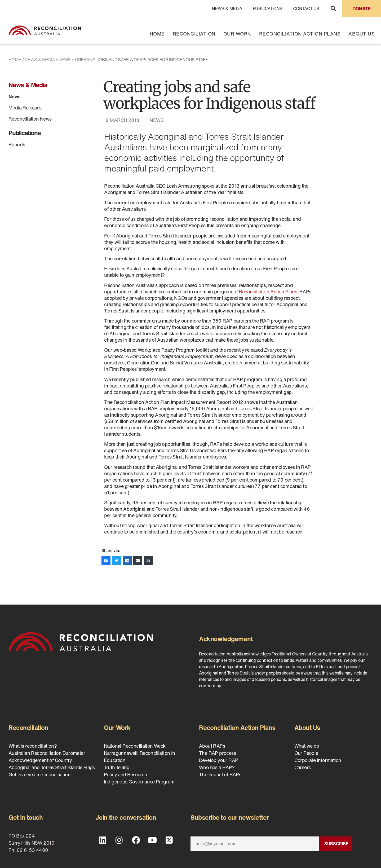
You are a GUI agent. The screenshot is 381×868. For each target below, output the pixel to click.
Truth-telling (117, 767)
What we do (307, 746)
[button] (333, 8)
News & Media (227, 8)
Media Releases (25, 108)
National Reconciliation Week (135, 746)
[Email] (255, 844)
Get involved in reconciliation (39, 774)
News (65, 60)
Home (157, 34)
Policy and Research (126, 774)
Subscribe (336, 844)
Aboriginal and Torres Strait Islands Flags (52, 767)
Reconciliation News (30, 119)
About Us (362, 34)
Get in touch (26, 817)
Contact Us (306, 8)
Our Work (237, 34)
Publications (268, 8)
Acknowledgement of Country (40, 760)
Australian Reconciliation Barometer (47, 753)
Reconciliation (194, 34)
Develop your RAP (218, 760)
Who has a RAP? (217, 767)
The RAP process (217, 753)
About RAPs (212, 746)
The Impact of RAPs (220, 774)
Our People (306, 753)
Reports (17, 144)
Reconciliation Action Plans (300, 34)
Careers (303, 767)
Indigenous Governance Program (139, 782)
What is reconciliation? (33, 746)
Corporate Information (318, 760)
